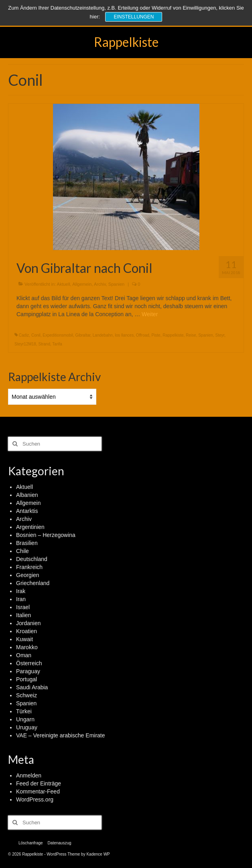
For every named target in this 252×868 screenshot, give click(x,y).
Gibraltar (83, 335)
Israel (23, 607)
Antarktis (27, 511)
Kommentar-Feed (38, 791)
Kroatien (26, 631)
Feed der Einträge (39, 783)
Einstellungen (134, 17)
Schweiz (26, 695)
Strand (44, 344)
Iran (21, 599)
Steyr (220, 335)
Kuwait (24, 639)
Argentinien (30, 527)
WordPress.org (35, 799)
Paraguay (28, 671)
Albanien (27, 495)
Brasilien (27, 543)
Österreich (29, 663)
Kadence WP (98, 854)
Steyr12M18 (25, 344)
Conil (36, 335)
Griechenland (33, 583)
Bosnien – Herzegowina (46, 535)
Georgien (28, 575)
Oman (24, 655)
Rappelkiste (126, 42)
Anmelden (29, 775)
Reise (191, 335)
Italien (23, 615)
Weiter (150, 314)
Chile (22, 551)
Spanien (116, 284)
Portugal (26, 679)
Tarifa (57, 344)
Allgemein (82, 284)
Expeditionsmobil (58, 335)
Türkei (24, 711)
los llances (124, 335)
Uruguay (27, 727)
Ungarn (25, 719)
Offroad (143, 335)
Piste (156, 335)
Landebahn (103, 335)
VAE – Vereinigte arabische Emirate (61, 735)
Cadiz (24, 335)
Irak (21, 591)
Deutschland (32, 559)
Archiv (100, 284)
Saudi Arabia (32, 687)
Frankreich (29, 567)
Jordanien (28, 623)
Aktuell (64, 284)
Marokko (27, 647)
